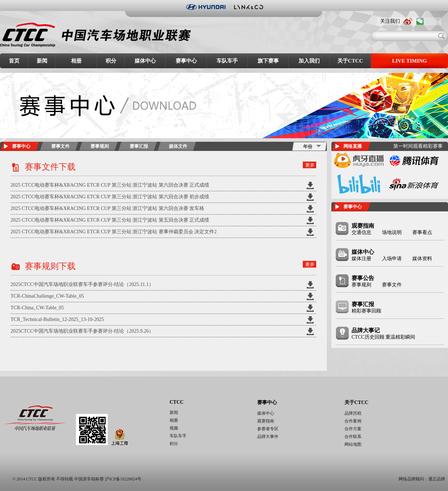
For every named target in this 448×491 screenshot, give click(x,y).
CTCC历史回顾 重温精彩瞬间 (383, 337)
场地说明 (392, 232)
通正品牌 (437, 479)
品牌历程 (353, 413)
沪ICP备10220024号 (123, 479)
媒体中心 (145, 61)
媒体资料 (422, 259)
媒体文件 (178, 146)
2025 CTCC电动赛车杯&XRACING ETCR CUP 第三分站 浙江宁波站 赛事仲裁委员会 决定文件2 (114, 232)
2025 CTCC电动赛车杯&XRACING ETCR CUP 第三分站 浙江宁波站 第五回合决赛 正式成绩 (110, 220)
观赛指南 (363, 226)
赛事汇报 (139, 146)
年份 (308, 147)
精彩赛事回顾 (366, 311)
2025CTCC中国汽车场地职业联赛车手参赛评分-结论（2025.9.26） (82, 331)
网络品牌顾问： (413, 479)
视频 (174, 428)
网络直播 (353, 146)
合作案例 (353, 421)
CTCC (177, 402)
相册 (76, 61)
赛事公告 (363, 278)
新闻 (42, 61)
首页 (14, 61)
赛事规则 (100, 146)
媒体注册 (361, 259)
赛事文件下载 (50, 167)
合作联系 (353, 437)
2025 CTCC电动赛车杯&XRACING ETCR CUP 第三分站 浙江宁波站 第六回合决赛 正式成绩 (110, 185)
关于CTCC (350, 61)
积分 (111, 61)
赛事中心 (186, 61)
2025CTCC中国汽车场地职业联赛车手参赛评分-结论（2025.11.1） (82, 284)
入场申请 (392, 259)
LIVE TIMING (410, 61)
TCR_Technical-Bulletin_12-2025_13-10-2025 (57, 319)
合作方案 (353, 429)
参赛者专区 (268, 429)
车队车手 (227, 61)
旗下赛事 (268, 61)
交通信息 (361, 232)
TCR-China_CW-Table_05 (37, 308)
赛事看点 (422, 232)
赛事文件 (60, 146)
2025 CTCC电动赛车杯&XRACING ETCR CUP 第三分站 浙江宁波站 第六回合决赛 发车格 (107, 208)
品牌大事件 (268, 437)
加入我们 (309, 61)
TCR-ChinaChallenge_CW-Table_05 (47, 296)
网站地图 (353, 444)
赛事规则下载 (50, 266)
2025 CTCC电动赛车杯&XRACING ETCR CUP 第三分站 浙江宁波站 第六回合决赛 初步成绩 (110, 197)
